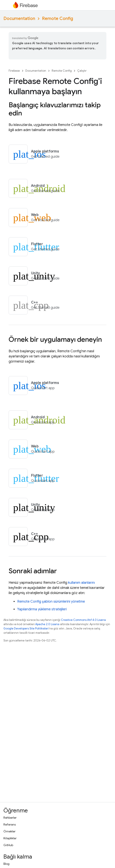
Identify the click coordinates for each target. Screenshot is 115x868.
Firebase (14, 71)
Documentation (19, 19)
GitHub (8, 845)
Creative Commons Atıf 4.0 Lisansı (83, 620)
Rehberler (10, 818)
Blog (6, 864)
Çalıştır (82, 71)
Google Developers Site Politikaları (26, 628)
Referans (10, 824)
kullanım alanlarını (81, 583)
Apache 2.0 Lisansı (47, 624)
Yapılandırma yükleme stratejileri (42, 609)
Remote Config (57, 19)
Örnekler (9, 831)
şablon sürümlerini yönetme (51, 602)
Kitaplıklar (10, 838)
